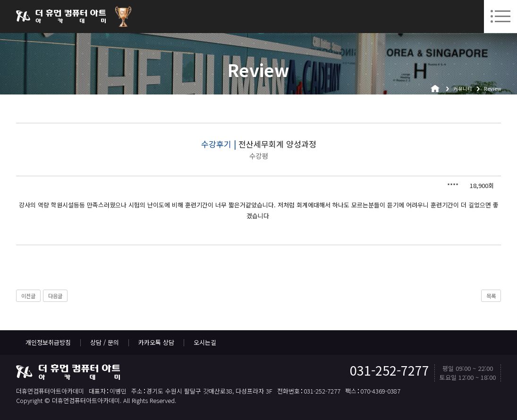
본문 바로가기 (0, 0)
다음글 (55, 296)
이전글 (28, 296)
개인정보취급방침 (48, 342)
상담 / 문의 (105, 342)
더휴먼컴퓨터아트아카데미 (61, 17)
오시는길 (205, 342)
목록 (491, 296)
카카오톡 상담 (156, 342)
